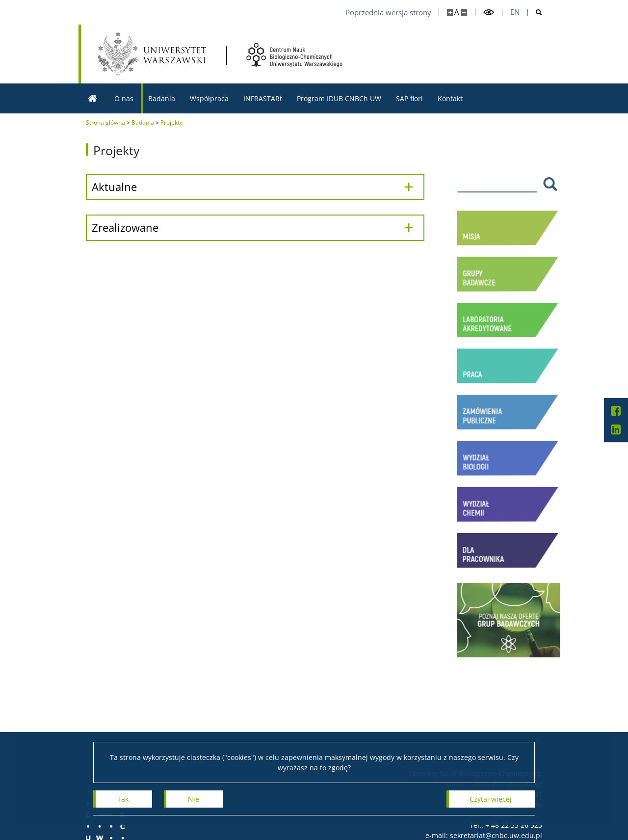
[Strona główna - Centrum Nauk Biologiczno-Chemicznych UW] (295, 55)
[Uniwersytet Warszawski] (152, 54)
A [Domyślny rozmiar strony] (457, 12)
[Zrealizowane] (255, 228)
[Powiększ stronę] (450, 13)
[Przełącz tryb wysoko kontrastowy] (489, 13)
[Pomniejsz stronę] (464, 13)
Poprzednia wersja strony (388, 13)
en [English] (515, 12)
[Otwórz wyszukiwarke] (535, 13)
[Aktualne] (255, 187)
